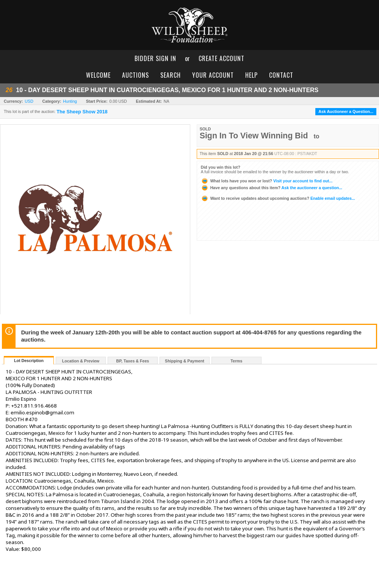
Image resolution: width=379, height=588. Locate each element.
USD (29, 101)
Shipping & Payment (185, 361)
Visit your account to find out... (267, 181)
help (251, 75)
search (171, 75)
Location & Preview (81, 361)
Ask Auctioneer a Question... (346, 111)
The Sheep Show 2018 (82, 112)
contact (281, 75)
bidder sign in (155, 58)
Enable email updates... (278, 198)
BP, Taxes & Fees (133, 361)
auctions (135, 75)
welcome (98, 75)
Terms (236, 361)
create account (222, 58)
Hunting (70, 101)
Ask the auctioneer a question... (272, 188)
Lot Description (29, 361)
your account (213, 75)
